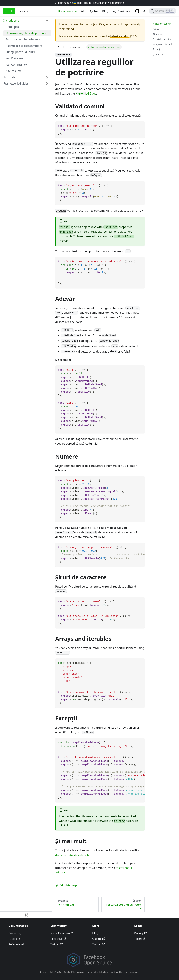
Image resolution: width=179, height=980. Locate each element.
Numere (157, 34)
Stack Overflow (62, 933)
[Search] (163, 11)
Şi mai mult (159, 54)
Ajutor (94, 11)
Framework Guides (16, 83)
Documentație (67, 11)
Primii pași (13, 27)
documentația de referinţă (72, 855)
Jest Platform (14, 58)
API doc (86, 93)
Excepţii (157, 49)
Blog (105, 11)
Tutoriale (9, 77)
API (83, 11)
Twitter (57, 944)
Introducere (11, 20)
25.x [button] (22, 11)
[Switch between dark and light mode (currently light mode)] (144, 11)
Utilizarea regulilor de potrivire (26, 33)
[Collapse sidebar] (26, 915)
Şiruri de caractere (163, 39)
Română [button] (120, 11)
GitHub (99, 939)
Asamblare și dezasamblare (24, 46)
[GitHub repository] (137, 11)
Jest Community (16, 65)
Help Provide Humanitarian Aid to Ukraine (100, 3)
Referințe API (17, 944)
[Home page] (59, 47)
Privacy (141, 933)
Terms (140, 939)
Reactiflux (58, 939)
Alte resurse (14, 71)
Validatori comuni (162, 24)
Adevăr (157, 29)
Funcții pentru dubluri (20, 52)
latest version (120, 36)
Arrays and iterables (164, 44)
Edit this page (66, 885)
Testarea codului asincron (23, 39)
